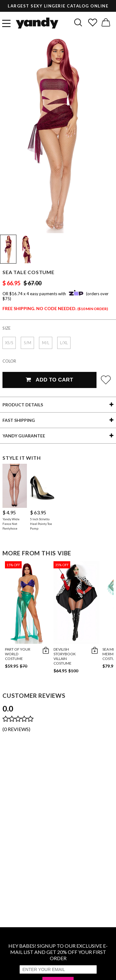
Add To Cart (49, 380)
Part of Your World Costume (18, 654)
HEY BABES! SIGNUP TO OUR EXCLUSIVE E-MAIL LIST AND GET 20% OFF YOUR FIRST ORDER (58, 952)
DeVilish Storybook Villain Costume (65, 656)
